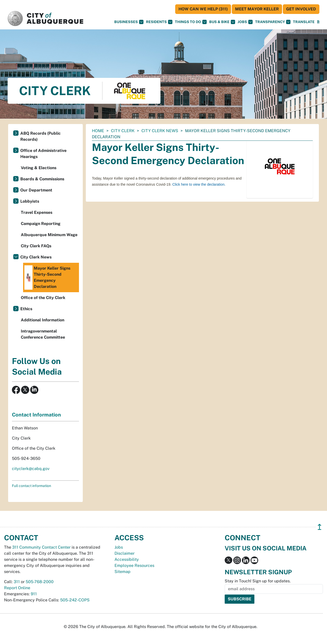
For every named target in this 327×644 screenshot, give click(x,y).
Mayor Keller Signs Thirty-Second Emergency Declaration (47, 277)
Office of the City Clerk (43, 298)
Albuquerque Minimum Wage (49, 235)
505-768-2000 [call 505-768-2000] (40, 582)
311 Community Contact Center (41, 547)
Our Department (36, 190)
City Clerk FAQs (36, 246)
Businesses (129, 22)
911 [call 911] (34, 594)
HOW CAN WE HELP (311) (203, 9)
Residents (159, 22)
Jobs (245, 22)
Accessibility (127, 559)
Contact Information (36, 415)
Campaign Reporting (41, 224)
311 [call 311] (17, 582)
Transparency (273, 22)
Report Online (17, 588)
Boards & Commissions (42, 179)
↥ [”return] (320, 527)
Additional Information (43, 320)
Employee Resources (134, 565)
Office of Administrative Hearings (43, 154)
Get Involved (301, 9)
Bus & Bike (222, 22)
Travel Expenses (37, 212)
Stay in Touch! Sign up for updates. (258, 581)
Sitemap (122, 572)
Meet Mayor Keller (257, 9)
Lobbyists (30, 201)
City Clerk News (160, 131)
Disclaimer (125, 553)
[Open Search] (318, 22)
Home (98, 131)
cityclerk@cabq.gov (31, 469)
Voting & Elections (39, 168)
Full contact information (31, 486)
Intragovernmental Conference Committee (43, 334)
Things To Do (191, 22)
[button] (304, 22)
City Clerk (123, 131)
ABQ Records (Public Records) (40, 136)
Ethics (26, 309)
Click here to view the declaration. (199, 184)
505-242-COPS (75, 600)
